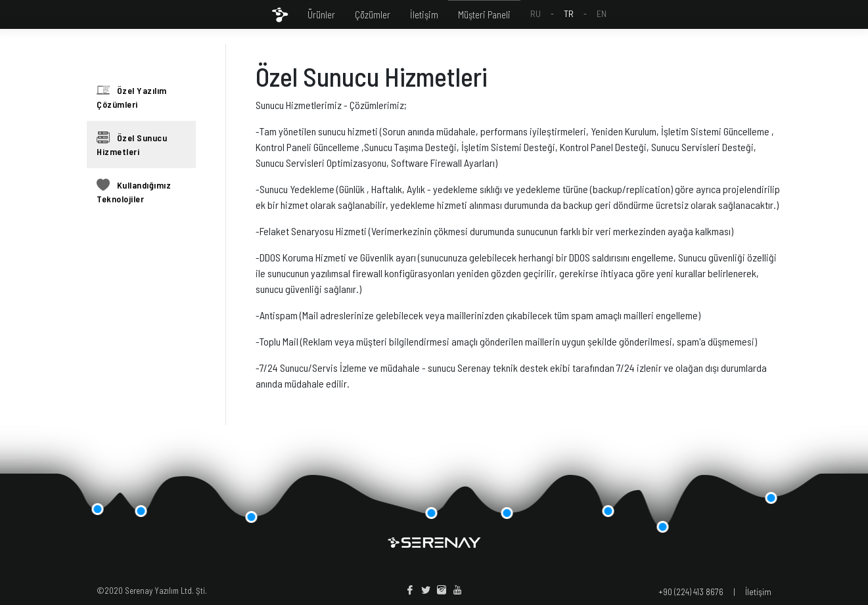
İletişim (424, 14)
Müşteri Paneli (484, 14)
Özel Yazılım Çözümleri (132, 97)
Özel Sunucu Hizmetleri (132, 144)
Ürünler (321, 14)
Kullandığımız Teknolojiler (134, 191)
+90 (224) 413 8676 (691, 592)
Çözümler (373, 14)
